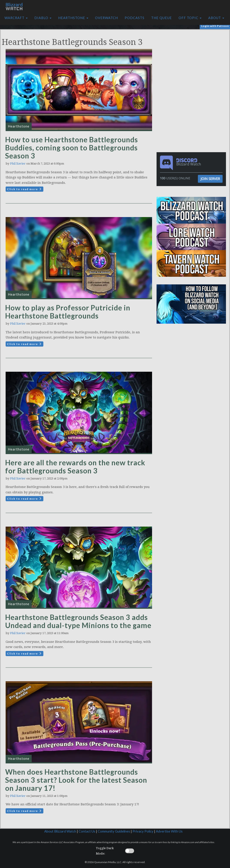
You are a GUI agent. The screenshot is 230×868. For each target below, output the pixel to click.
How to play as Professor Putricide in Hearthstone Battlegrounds (68, 312)
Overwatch (106, 18)
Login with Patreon (215, 26)
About (216, 18)
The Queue (161, 18)
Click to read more (24, 189)
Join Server (210, 179)
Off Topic (190, 18)
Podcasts (135, 18)
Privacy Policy (143, 831)
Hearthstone (73, 18)
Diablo (43, 18)
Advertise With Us (169, 831)
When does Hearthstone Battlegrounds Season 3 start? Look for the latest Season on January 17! (76, 780)
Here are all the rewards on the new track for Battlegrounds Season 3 (75, 467)
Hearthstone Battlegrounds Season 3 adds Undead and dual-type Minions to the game (78, 621)
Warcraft (16, 18)
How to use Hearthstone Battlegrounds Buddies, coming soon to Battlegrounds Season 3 (72, 148)
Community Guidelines (114, 831)
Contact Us (87, 831)
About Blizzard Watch (60, 831)
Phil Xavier (18, 164)
